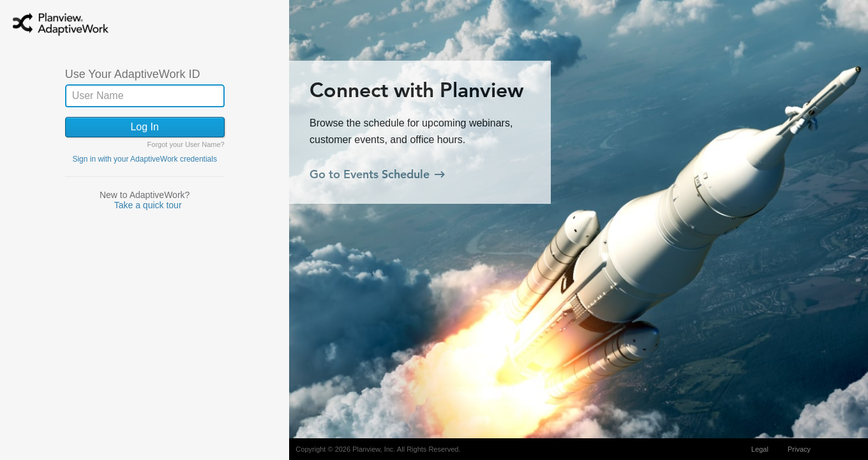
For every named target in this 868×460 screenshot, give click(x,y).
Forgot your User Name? (186, 144)
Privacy (799, 449)
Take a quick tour (148, 205)
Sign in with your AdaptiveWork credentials (145, 159)
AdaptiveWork (77, 27)
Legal (760, 449)
